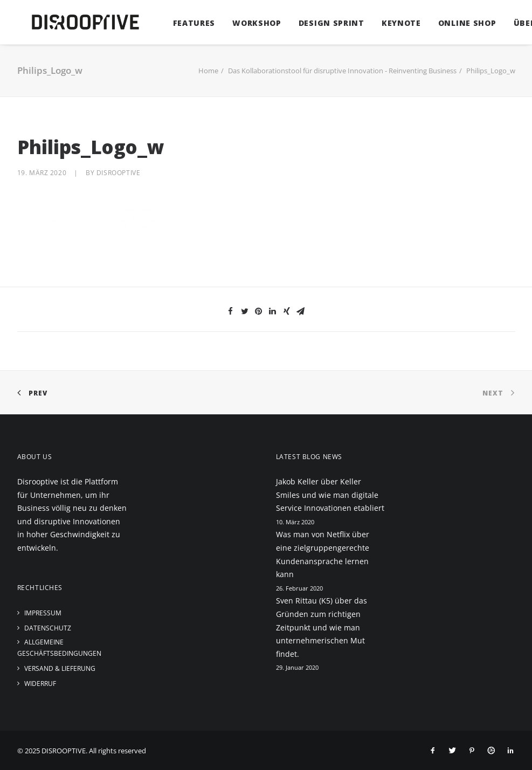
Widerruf (40, 684)
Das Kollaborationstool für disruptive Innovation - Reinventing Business (342, 71)
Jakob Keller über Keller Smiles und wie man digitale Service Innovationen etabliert (330, 495)
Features (179, 23)
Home (208, 71)
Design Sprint (316, 23)
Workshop (242, 23)
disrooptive (119, 173)
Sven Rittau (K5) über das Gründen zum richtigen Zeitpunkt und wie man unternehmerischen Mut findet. (322, 627)
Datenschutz (48, 628)
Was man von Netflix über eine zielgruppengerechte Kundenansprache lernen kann (323, 554)
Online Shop (452, 23)
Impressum (43, 613)
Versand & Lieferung (60, 668)
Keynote (386, 23)
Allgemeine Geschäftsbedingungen (59, 648)
